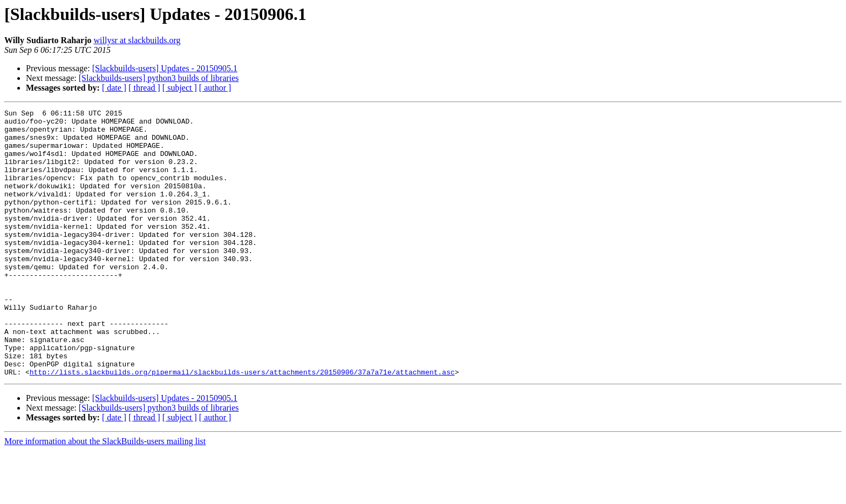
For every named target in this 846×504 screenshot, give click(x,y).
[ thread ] (144, 88)
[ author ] (215, 88)
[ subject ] (180, 88)
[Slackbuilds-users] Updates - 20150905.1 (165, 68)
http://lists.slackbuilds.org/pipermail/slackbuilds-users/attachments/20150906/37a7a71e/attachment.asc (242, 425)
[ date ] (114, 88)
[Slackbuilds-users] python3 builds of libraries (159, 78)
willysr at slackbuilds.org (137, 40)
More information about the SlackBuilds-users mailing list (105, 495)
